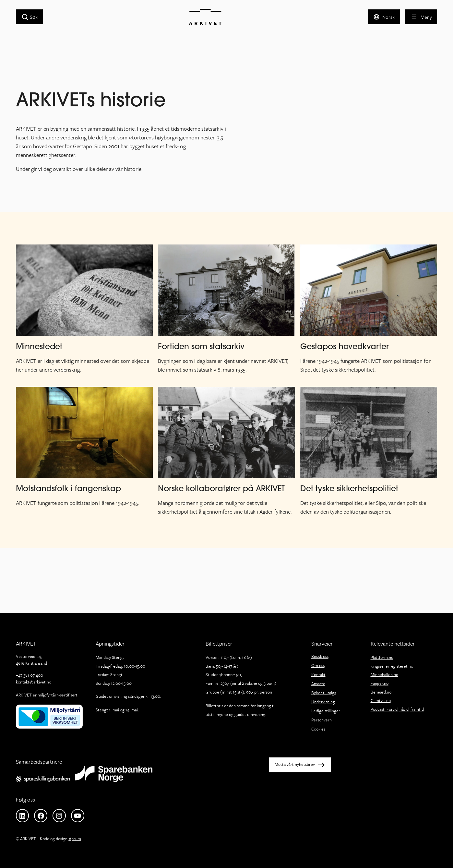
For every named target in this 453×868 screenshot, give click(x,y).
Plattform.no (382, 657)
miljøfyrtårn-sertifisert (58, 695)
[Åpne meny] (421, 17)
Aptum (75, 838)
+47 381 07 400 (30, 675)
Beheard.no (381, 692)
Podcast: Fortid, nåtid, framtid (397, 709)
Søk (34, 17)
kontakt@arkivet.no (34, 682)
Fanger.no (380, 683)
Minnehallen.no (384, 674)
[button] (384, 17)
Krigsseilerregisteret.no (392, 666)
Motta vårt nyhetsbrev (295, 764)
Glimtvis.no (381, 700)
